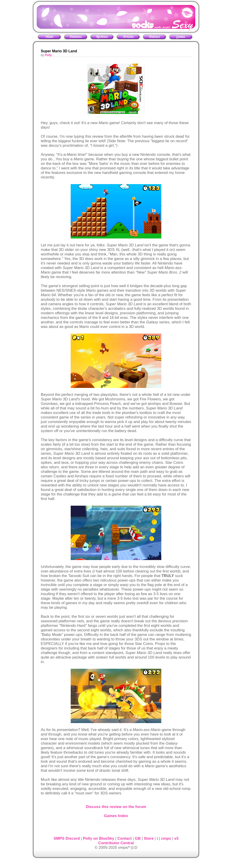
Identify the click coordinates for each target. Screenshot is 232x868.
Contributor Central (116, 843)
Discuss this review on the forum (116, 807)
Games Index (116, 816)
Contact (124, 838)
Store (149, 838)
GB (138, 838)
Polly (48, 55)
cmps (166, 838)
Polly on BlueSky (99, 838)
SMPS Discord (67, 838)
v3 (176, 838)
